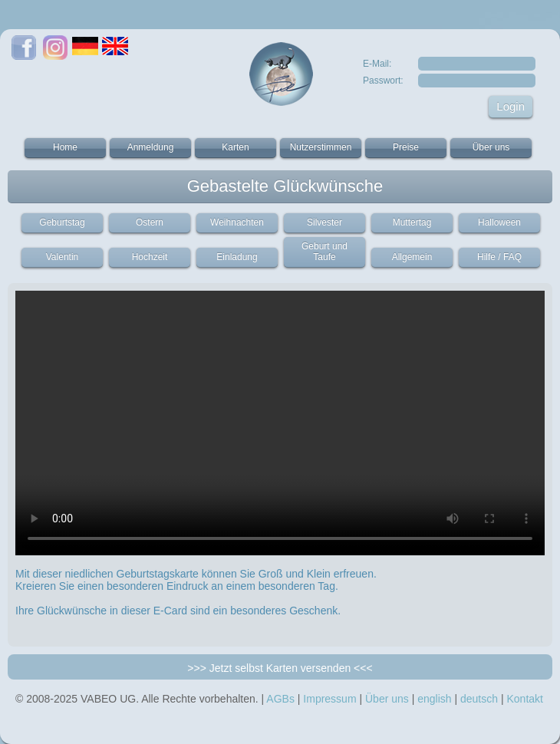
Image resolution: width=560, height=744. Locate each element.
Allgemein (412, 257)
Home (65, 147)
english (434, 699)
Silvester (324, 222)
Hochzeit (150, 257)
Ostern (150, 222)
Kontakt (524, 699)
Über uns (491, 147)
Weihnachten (237, 222)
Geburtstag (62, 222)
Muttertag (412, 222)
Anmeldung (151, 147)
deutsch (479, 699)
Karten (235, 147)
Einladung (237, 257)
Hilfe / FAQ (499, 257)
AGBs (280, 699)
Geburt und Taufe (324, 252)
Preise (406, 147)
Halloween (499, 222)
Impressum (329, 699)
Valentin (62, 257)
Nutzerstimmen (321, 147)
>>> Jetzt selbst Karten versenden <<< (280, 668)
